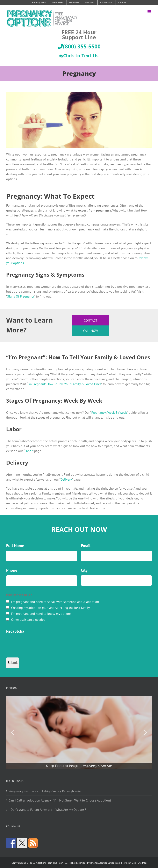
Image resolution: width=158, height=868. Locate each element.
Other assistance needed (28, 620)
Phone (12, 570)
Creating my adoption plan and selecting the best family (50, 608)
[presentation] (37, 644)
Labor (28, 451)
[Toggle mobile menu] (150, 12)
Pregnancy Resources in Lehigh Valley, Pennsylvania (45, 791)
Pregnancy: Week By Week (109, 412)
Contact (91, 320)
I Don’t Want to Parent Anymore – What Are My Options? (47, 810)
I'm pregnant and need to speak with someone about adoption (55, 602)
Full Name (15, 546)
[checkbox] (8, 601)
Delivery (66, 479)
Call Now (91, 331)
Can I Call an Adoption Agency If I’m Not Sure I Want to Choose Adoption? (60, 800)
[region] (79, 732)
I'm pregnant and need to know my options (41, 614)
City (84, 570)
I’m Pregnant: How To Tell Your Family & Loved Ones (64, 384)
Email (86, 546)
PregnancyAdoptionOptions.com (104, 863)
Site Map (142, 863)
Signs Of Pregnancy (21, 296)
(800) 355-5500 (79, 46)
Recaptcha (15, 631)
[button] (79, 732)
